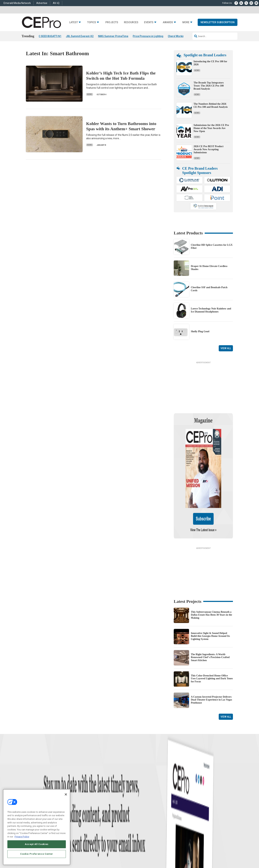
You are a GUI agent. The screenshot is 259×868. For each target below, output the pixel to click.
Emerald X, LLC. (207, 847)
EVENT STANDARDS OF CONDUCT (157, 852)
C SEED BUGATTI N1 (50, 36)
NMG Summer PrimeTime (113, 36)
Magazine (134, 802)
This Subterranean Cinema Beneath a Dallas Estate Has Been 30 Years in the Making (211, 580)
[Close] (66, 794)
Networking (89, 793)
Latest (74, 22)
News (90, 95)
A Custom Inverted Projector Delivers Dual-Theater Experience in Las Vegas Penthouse (211, 665)
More (186, 22)
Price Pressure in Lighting (148, 36)
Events (149, 22)
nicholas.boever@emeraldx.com (190, 819)
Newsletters (135, 807)
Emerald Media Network (17, 3)
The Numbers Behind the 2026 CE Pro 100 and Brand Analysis (211, 105)
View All (226, 348)
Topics (92, 22)
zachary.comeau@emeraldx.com (191, 805)
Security (87, 816)
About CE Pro (136, 798)
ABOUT (87, 852)
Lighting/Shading (92, 811)
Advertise (42, 3)
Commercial (89, 798)
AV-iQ (56, 3)
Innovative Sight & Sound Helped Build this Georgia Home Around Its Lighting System (210, 601)
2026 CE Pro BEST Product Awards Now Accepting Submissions (208, 149)
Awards (168, 22)
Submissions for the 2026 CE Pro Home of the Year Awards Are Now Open (211, 128)
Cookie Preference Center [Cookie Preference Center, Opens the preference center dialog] (37, 854)
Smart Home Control (93, 802)
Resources (131, 22)
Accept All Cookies (37, 844)
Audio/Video (89, 807)
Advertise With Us (138, 793)
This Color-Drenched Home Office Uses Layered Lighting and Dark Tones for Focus (212, 644)
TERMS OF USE (215, 852)
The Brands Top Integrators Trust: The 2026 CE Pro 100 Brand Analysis (209, 86)
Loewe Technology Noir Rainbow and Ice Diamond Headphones (211, 310)
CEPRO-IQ (134, 811)
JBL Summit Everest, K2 (80, 36)
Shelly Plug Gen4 (200, 331)
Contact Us (181, 824)
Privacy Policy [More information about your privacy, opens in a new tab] (22, 837)
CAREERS (97, 852)
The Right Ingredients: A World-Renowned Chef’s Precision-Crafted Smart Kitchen (210, 623)
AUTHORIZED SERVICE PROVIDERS (121, 852)
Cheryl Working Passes (181, 36)
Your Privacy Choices (188, 852)
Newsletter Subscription (218, 22)
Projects (112, 22)
